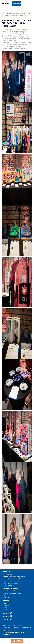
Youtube (6, 619)
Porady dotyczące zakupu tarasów (12, 593)
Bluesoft (16, 631)
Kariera (5, 607)
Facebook (6, 613)
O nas (4, 603)
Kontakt (5, 610)
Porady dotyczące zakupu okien (12, 591)
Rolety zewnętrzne (8, 585)
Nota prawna (6, 626)
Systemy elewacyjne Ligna (10, 581)
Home (4, 13)
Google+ (6, 616)
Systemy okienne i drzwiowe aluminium (14, 577)
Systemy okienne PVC (9, 575)
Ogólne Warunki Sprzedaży (11, 628)
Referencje (6, 597)
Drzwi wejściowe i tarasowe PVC (12, 579)
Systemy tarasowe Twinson (10, 583)
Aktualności (11, 13)
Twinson (5, 595)
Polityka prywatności (17, 626)
